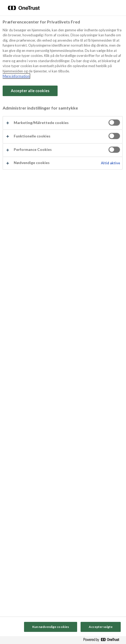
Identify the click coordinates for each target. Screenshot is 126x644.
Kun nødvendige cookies (51, 627)
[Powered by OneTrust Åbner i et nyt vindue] (103, 641)
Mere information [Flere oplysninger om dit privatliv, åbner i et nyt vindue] (16, 76)
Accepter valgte (101, 627)
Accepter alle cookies (30, 91)
